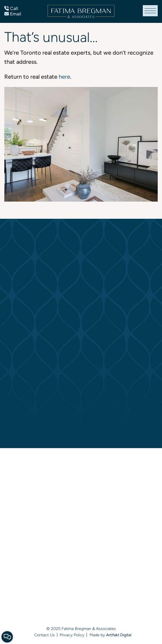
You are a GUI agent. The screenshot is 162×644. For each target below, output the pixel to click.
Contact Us (44, 635)
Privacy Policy (72, 635)
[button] (150, 11)
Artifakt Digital (119, 635)
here (65, 77)
